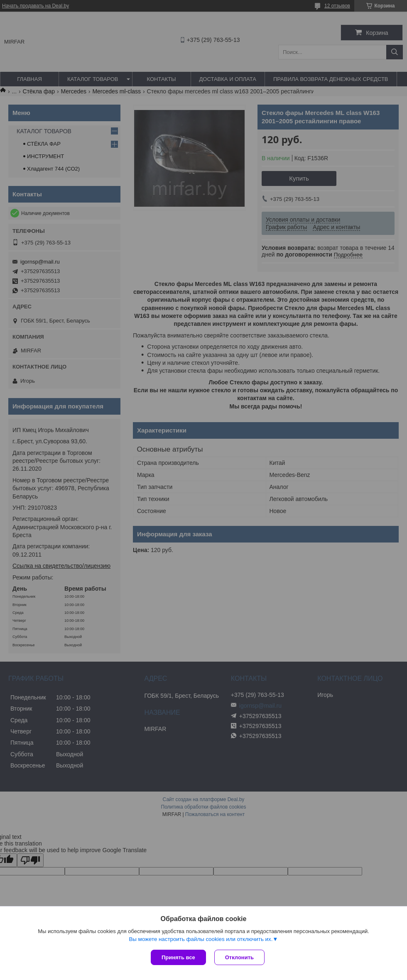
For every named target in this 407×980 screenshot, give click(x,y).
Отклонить (239, 957)
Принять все (178, 957)
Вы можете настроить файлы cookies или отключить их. (201, 939)
